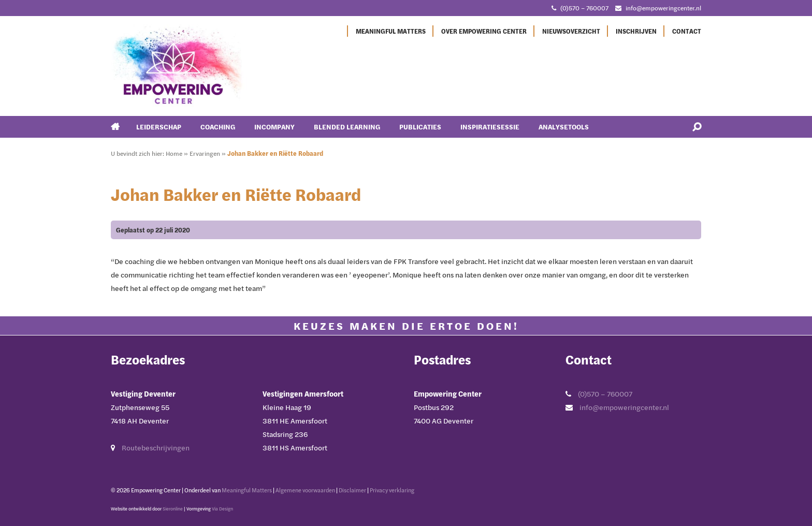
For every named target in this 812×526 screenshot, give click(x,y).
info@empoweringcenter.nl (624, 407)
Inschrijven (636, 31)
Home (174, 153)
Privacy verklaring (392, 490)
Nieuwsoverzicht (571, 31)
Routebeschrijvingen (156, 448)
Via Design (222, 509)
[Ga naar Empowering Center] (179, 65)
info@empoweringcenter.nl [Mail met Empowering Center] (663, 8)
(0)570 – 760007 (605, 394)
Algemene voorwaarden (305, 490)
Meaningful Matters (391, 31)
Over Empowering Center (484, 31)
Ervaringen (205, 153)
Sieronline (173, 509)
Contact (687, 31)
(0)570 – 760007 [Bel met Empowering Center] (584, 8)
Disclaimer (352, 490)
